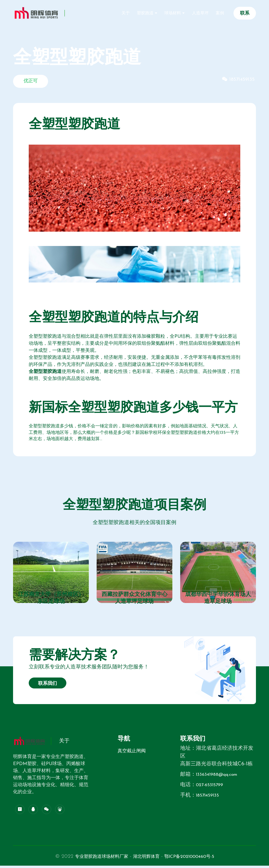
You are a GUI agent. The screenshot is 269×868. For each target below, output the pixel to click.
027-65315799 (212, 787)
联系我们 (48, 686)
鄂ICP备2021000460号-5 (196, 859)
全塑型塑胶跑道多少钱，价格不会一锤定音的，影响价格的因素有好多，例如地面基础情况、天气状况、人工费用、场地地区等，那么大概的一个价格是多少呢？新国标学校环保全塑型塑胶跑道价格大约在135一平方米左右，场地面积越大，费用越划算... (134, 434)
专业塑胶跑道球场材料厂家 (95, 859)
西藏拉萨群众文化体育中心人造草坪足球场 (134, 600)
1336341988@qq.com (220, 777)
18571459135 (209, 798)
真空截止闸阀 (132, 754)
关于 (142, 13)
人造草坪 (205, 13)
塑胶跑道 (158, 13)
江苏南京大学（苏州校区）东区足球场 (51, 600)
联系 (245, 13)
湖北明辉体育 (147, 859)
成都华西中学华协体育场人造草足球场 (218, 600)
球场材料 (182, 13)
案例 (221, 13)
